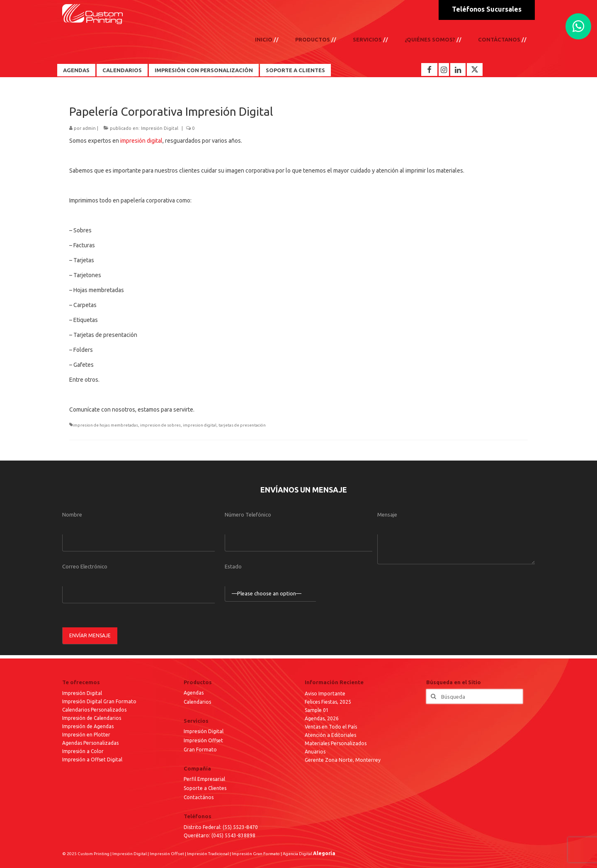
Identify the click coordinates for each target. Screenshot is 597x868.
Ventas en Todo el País (331, 727)
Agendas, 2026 (322, 718)
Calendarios (122, 70)
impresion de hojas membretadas (105, 425)
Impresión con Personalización (204, 70)
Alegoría (324, 853)
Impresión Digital (160, 128)
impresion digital (200, 425)
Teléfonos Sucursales (487, 9)
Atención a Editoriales (330, 735)
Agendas (76, 70)
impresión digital (141, 141)
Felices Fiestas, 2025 (328, 702)
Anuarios (315, 752)
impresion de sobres (160, 425)
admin (89, 128)
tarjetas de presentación (242, 425)
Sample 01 (317, 710)
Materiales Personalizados (336, 743)
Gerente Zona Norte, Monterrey (343, 760)
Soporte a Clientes (295, 70)
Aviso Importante (325, 694)
